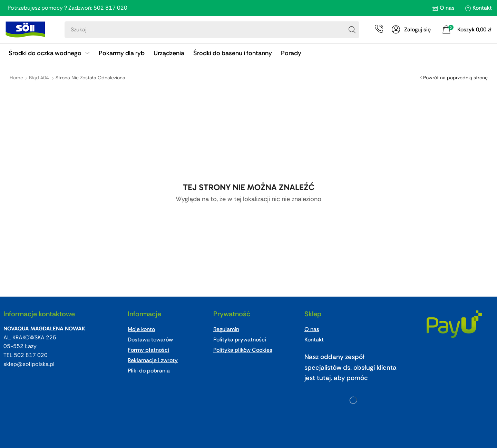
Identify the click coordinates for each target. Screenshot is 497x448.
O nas (447, 8)
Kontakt (482, 8)
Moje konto (141, 329)
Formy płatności (148, 350)
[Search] (352, 30)
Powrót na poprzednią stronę (455, 78)
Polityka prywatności (240, 340)
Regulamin (226, 329)
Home (16, 78)
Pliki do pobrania (149, 371)
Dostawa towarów (150, 340)
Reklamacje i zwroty (153, 360)
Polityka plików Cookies (243, 350)
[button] (411, 30)
